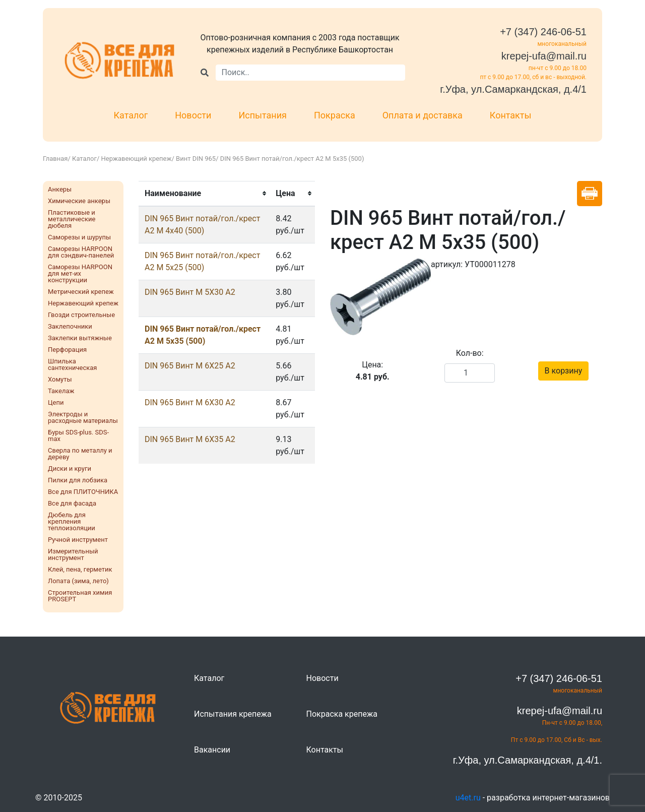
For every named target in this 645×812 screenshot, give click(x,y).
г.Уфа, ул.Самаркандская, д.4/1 (513, 89)
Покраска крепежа (342, 714)
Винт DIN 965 (196, 159)
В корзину (564, 371)
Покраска (335, 115)
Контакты (511, 115)
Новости (193, 115)
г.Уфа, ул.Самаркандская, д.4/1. (528, 760)
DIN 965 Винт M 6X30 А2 (190, 402)
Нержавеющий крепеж (137, 159)
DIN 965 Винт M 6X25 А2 (190, 366)
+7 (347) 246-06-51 (543, 32)
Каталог (131, 115)
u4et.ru (468, 798)
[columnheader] (204, 194)
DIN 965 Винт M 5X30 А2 (190, 292)
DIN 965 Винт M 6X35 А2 (190, 439)
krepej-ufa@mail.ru (544, 56)
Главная (55, 159)
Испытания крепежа (233, 714)
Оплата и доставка (423, 115)
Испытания (263, 115)
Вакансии (212, 750)
